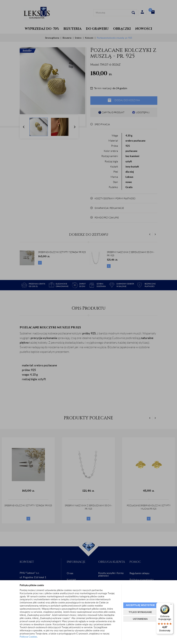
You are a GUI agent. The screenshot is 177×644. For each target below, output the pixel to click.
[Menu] (171, 605)
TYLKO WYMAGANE (140, 612)
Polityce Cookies (28, 637)
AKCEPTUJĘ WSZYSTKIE (140, 605)
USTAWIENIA (140, 619)
